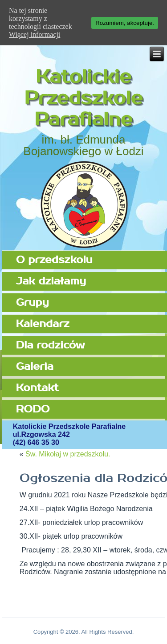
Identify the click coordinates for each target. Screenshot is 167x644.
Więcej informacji (35, 34)
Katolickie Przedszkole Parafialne (83, 98)
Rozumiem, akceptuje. (125, 23)
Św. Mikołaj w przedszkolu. (68, 454)
